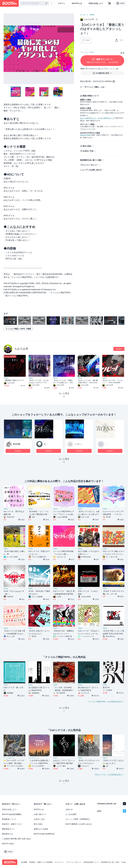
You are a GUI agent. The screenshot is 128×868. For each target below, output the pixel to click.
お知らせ (69, 809)
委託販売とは (7, 834)
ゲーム (83, 15)
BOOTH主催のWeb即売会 (44, 834)
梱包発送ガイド (8, 829)
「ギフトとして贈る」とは (93, 87)
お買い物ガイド (40, 814)
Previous (6, 49)
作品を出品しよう (96, 3)
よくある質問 (71, 814)
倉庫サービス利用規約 (45, 862)
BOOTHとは (77, 3)
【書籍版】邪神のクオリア (14, 380)
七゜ (46, 444)
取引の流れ (87, 146)
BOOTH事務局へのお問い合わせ (79, 824)
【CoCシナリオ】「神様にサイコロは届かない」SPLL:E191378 (64, 382)
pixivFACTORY (85, 135)
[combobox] (34, 3)
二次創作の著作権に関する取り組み (16, 839)
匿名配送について (9, 819)
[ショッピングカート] (110, 3)
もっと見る (64, 461)
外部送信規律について (91, 862)
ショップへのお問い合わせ (91, 170)
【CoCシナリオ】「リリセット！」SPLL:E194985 (112, 381)
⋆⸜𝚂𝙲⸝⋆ (78, 444)
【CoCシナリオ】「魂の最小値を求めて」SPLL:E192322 (88, 382)
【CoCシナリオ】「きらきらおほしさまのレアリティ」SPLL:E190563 (39, 382)
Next (72, 49)
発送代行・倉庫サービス (12, 824)
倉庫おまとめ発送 (41, 829)
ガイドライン (59, 862)
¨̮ (106, 444)
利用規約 (32, 862)
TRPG (92, 15)
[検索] (46, 3)
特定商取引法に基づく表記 (91, 160)
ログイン (62, 3)
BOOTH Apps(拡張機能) (12, 814)
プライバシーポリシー (89, 165)
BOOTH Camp (8, 844)
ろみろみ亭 (21, 349)
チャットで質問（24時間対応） (78, 819)
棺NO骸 (17, 444)
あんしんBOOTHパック (88, 118)
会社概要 (24, 862)
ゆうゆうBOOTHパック (106, 118)
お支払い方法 (88, 151)
